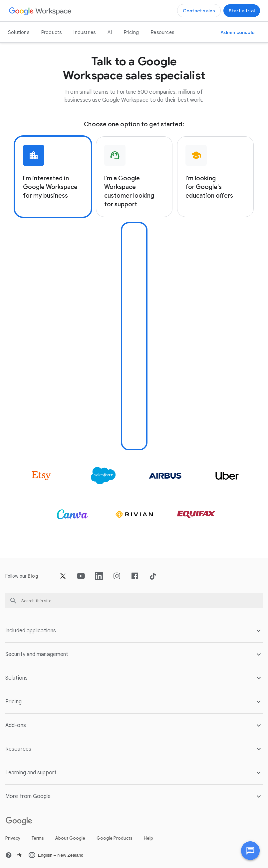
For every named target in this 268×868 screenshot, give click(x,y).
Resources (162, 32)
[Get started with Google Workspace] (242, 11)
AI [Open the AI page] (110, 32)
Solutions (19, 32)
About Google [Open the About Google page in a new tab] (70, 835)
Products (52, 32)
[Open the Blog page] (33, 573)
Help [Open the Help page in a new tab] (148, 835)
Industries (85, 32)
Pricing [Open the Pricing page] (131, 32)
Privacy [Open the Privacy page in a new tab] (13, 835)
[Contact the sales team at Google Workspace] (199, 11)
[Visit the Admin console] (238, 32)
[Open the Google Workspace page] (40, 11)
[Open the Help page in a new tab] (14, 852)
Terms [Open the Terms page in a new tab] (38, 835)
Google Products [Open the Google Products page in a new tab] (115, 835)
